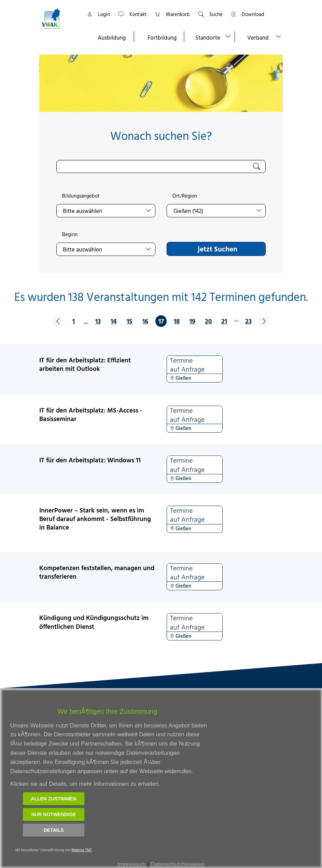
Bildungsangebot (81, 196)
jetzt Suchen (218, 249)
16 (145, 321)
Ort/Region (185, 196)
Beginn (70, 234)
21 (224, 321)
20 (208, 321)
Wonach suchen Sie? (161, 136)
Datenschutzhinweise (178, 864)
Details (54, 830)
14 (114, 321)
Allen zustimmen (54, 799)
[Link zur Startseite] (60, 19)
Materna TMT (82, 850)
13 (98, 321)
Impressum (132, 864)
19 (192, 321)
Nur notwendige (54, 814)
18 (177, 321)
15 (130, 321)
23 (248, 321)
